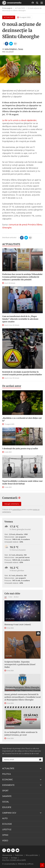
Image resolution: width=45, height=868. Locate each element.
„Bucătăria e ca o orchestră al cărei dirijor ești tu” (22, 419)
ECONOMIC (8, 779)
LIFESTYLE (7, 829)
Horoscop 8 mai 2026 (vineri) (18, 624)
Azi (6, 597)
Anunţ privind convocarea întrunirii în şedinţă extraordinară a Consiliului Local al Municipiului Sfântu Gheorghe (22, 697)
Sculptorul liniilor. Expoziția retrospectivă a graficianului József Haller (20, 664)
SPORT (5, 791)
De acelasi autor (12, 386)
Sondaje (14, 858)
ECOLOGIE (7, 824)
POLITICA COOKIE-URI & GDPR (14, 860)
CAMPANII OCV (9, 813)
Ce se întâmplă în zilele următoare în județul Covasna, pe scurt (21, 734)
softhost (30, 864)
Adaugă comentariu (12, 504)
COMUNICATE (10, 688)
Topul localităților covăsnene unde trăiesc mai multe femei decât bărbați (22, 482)
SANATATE (7, 796)
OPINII (5, 835)
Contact (5, 858)
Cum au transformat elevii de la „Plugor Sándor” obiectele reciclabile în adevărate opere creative (20, 319)
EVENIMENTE (8, 785)
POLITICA (6, 774)
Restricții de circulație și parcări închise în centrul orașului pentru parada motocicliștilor (22, 373)
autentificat (17, 509)
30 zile (16, 597)
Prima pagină (7, 8)
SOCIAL (6, 802)
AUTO (5, 818)
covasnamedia (12, 3)
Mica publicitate (32, 855)
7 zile (10, 597)
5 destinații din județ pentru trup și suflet (20, 449)
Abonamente (7, 855)
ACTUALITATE (9, 17)
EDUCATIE (7, 807)
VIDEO (5, 840)
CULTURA (9, 656)
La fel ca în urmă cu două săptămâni (19, 120)
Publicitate (19, 855)
